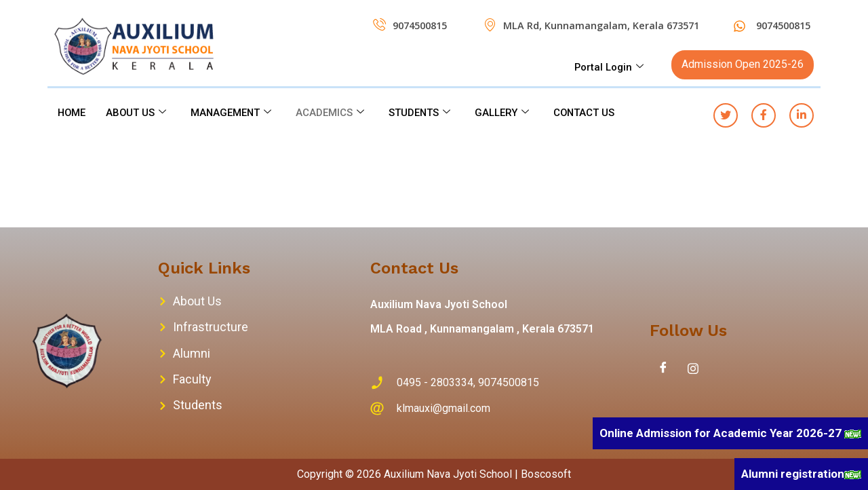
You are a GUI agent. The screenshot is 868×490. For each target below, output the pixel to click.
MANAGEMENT (234, 113)
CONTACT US (589, 113)
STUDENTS (423, 113)
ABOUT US (138, 113)
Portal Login (609, 67)
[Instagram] (693, 369)
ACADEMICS (333, 113)
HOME (72, 113)
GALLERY (506, 113)
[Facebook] (663, 369)
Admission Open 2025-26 (743, 64)
